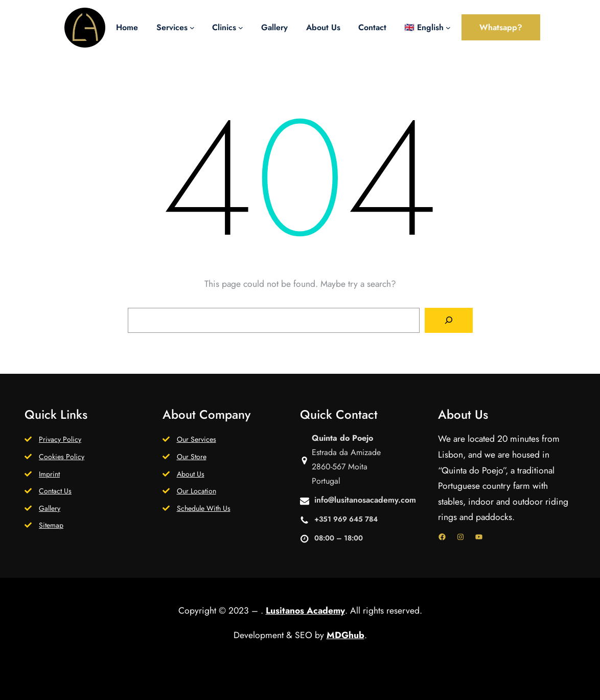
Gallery (50, 508)
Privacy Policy (60, 439)
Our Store (192, 457)
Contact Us (55, 491)
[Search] (449, 320)
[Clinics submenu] (241, 28)
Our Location (197, 491)
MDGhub (345, 635)
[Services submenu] (192, 28)
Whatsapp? (501, 27)
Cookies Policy (62, 457)
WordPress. (364, 684)
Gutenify (309, 684)
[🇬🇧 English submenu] (448, 28)
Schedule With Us (204, 508)
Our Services (197, 439)
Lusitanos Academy (305, 611)
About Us (191, 474)
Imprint (49, 474)
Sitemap (51, 525)
